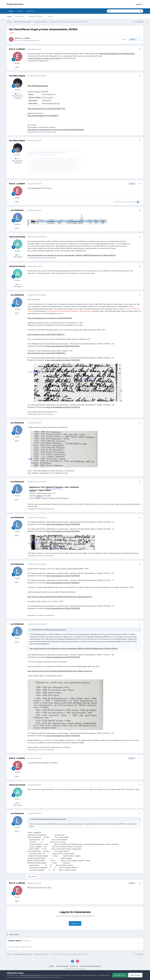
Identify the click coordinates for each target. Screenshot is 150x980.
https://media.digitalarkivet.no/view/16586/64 (43, 116)
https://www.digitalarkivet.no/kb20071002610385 (63, 576)
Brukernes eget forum (32, 40)
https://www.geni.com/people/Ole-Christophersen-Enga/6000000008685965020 (56, 130)
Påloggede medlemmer (36, 16)
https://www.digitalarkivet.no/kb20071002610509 (63, 360)
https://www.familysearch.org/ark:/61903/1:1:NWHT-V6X (46, 109)
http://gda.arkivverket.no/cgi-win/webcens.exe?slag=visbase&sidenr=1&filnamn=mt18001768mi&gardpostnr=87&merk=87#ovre (72, 255)
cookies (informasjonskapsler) (29, 975)
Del (124, 39)
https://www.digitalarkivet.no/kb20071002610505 (63, 531)
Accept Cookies (119, 975)
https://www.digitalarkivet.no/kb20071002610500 (63, 608)
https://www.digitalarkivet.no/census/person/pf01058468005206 (50, 318)
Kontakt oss (74, 966)
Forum (9, 16)
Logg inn (139, 4)
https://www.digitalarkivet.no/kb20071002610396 (63, 657)
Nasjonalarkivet (15, 4)
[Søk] (117, 11)
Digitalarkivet (30, 11)
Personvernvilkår (62, 966)
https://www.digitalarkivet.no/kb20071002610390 (63, 736)
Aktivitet (20, 11)
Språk (52, 966)
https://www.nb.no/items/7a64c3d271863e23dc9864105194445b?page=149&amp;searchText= (60, 671)
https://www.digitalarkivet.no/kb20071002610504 (63, 524)
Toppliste (50, 16)
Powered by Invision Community (75, 969)
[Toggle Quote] (31, 630)
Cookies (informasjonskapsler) (90, 966)
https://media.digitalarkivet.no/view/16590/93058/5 (117, 54)
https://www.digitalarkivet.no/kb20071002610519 (63, 346)
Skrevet (34, 49)
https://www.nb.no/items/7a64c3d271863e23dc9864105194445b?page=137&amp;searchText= (60, 597)
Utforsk (11, 12)
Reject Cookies (136, 975)
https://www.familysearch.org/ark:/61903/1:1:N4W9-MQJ (47, 353)
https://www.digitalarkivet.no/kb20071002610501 (63, 583)
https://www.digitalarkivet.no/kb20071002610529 (63, 407)
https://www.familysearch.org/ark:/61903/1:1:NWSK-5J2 (46, 334)
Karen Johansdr (48, 97)
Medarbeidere (20, 16)
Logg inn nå (75, 923)
